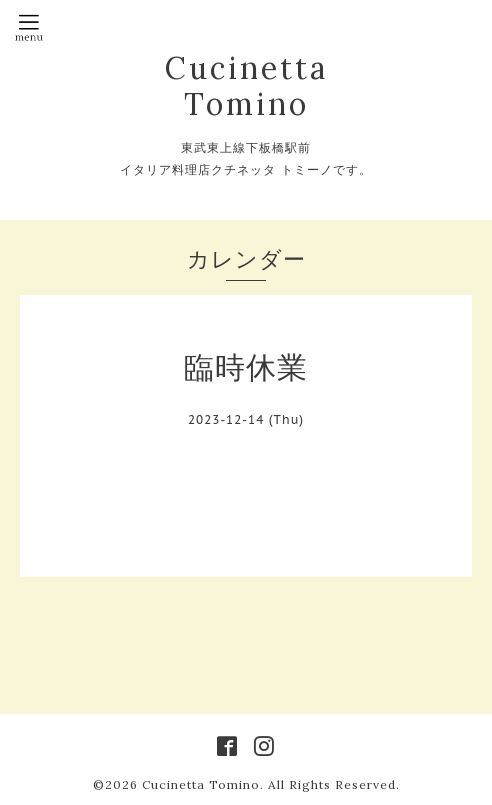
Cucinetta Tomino (246, 86)
